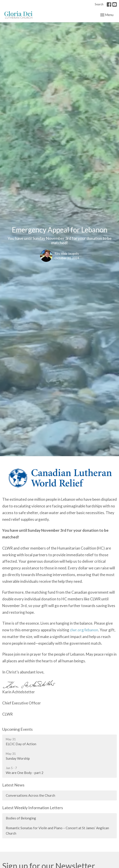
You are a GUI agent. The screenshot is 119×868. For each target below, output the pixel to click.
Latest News (13, 785)
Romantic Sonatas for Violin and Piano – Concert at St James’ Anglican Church (57, 830)
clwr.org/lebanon (84, 630)
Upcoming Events (17, 729)
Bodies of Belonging (21, 818)
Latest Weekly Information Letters (33, 808)
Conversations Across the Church (30, 795)
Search (99, 4)
